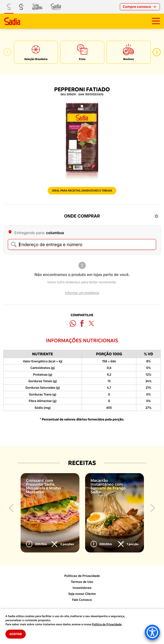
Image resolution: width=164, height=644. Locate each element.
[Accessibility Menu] (152, 632)
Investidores (82, 588)
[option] (36, 52)
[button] (7, 52)
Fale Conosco (82, 600)
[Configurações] (156, 216)
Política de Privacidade (107, 624)
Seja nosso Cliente (82, 594)
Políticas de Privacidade (82, 576)
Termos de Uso (82, 582)
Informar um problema (82, 293)
